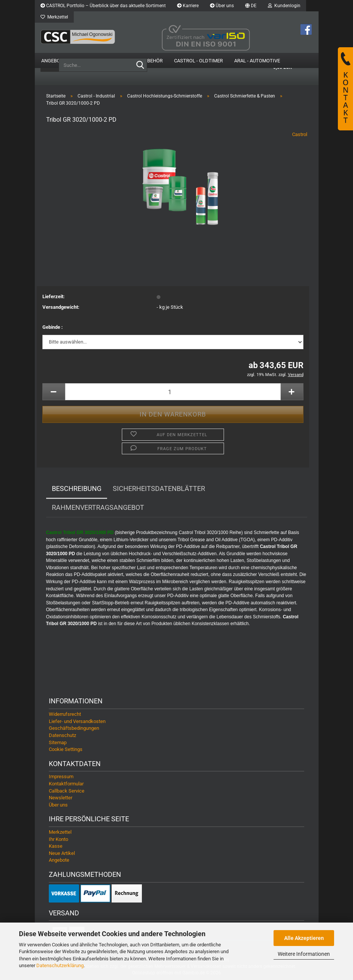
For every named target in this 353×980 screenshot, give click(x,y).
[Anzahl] (173, 392)
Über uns (222, 6)
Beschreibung (77, 488)
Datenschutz (62, 735)
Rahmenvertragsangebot (98, 507)
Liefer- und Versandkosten (77, 721)
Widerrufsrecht (65, 714)
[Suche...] (140, 65)
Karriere (188, 6)
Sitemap (58, 742)
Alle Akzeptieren (304, 938)
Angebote (54, 61)
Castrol (300, 134)
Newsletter (61, 798)
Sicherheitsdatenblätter (159, 488)
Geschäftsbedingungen (74, 728)
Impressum (61, 776)
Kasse (56, 846)
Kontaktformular (66, 784)
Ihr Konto (58, 839)
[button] (251, 6)
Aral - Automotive (257, 61)
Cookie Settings (66, 749)
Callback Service (67, 791)
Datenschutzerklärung (60, 965)
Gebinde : (53, 327)
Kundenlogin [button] (284, 6)
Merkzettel (54, 17)
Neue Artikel (62, 853)
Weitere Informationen (304, 954)
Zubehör (152, 61)
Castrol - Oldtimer (198, 61)
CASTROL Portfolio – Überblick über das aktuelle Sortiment (103, 6)
